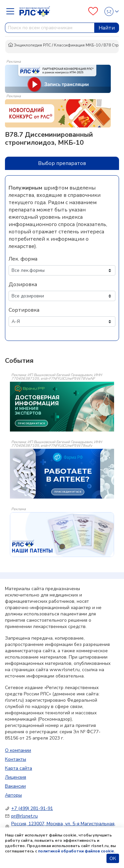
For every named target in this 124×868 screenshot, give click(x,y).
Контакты (16, 759)
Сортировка (24, 310)
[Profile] (110, 11)
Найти (107, 28)
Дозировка (23, 284)
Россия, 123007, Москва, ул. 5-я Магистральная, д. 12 (63, 827)
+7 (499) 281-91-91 (32, 808)
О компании (18, 750)
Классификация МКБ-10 (77, 45)
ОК (113, 859)
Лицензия (16, 777)
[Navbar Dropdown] (12, 11)
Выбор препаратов (62, 163)
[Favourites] (93, 11)
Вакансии (15, 786)
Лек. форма (23, 259)
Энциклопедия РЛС (29, 45)
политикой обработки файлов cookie (76, 851)
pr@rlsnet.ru (24, 816)
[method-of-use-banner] (58, 78)
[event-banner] (62, 535)
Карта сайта (19, 768)
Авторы (13, 795)
